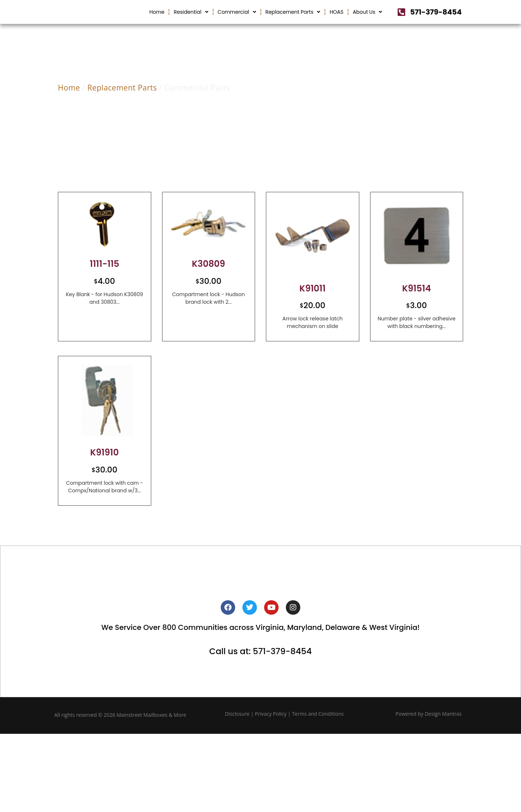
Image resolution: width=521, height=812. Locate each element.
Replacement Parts (293, 21)
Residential (191, 21)
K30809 (208, 283)
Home (157, 21)
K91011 (312, 307)
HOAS (336, 21)
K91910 (104, 472)
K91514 (416, 307)
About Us (367, 21)
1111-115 (105, 283)
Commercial (237, 21)
